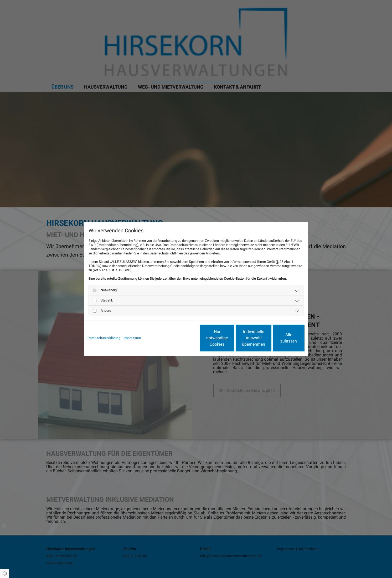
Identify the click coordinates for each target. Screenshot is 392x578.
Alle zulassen (280, 338)
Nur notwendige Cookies (180, 338)
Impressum (132, 338)
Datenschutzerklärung (104, 338)
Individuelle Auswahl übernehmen (230, 338)
